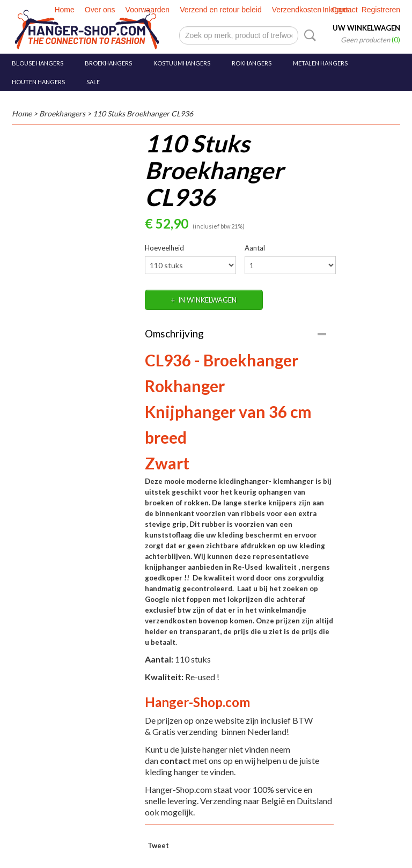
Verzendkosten (297, 10)
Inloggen (337, 10)
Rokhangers (252, 63)
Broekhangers (108, 63)
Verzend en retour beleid (221, 10)
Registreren (381, 10)
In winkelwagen (207, 300)
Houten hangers (38, 82)
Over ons (100, 10)
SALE (93, 82)
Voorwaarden (148, 10)
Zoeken (308, 35)
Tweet (158, 845)
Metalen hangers (320, 63)
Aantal (255, 248)
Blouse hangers (38, 63)
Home (64, 10)
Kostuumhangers (182, 63)
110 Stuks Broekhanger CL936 (143, 113)
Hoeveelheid (164, 248)
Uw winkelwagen (366, 28)
